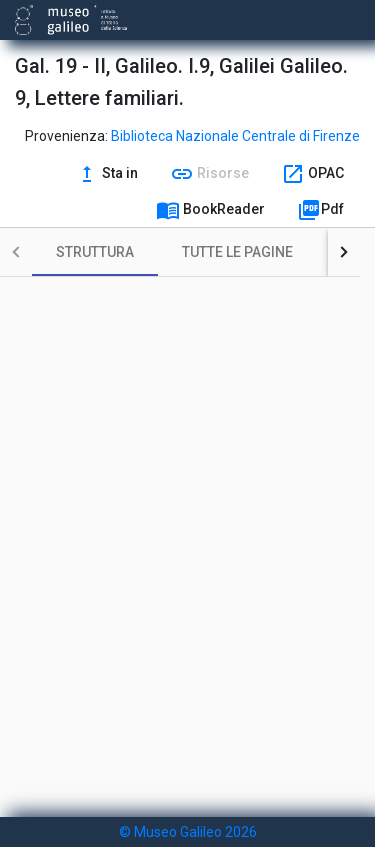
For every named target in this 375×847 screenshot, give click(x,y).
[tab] (95, 252)
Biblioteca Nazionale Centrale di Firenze (235, 136)
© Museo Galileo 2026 (188, 832)
